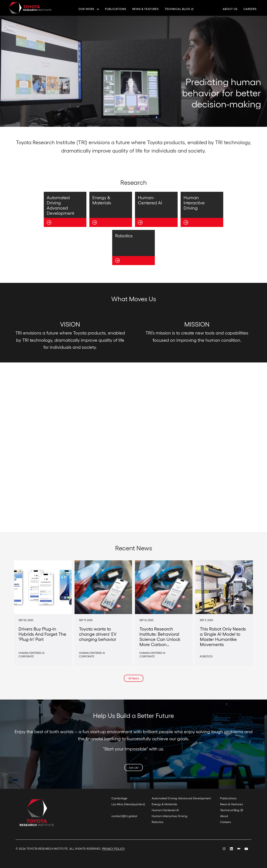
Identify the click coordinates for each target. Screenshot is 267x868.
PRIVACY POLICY (113, 848)
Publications (116, 9)
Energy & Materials (164, 804)
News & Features (145, 9)
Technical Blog (177, 9)
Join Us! (134, 767)
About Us (230, 9)
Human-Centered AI (165, 810)
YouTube (246, 849)
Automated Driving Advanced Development (181, 798)
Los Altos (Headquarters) (128, 804)
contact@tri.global (124, 816)
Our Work (86, 9)
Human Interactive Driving (169, 816)
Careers (250, 9)
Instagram (224, 849)
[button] (120, 116)
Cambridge (119, 798)
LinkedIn (231, 849)
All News (134, 678)
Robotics (158, 822)
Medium (239, 849)
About (224, 816)
